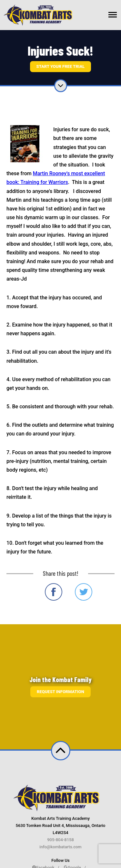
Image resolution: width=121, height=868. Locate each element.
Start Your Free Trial (61, 66)
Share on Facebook (54, 592)
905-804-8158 (60, 840)
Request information (60, 692)
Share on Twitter (84, 592)
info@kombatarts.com (60, 847)
